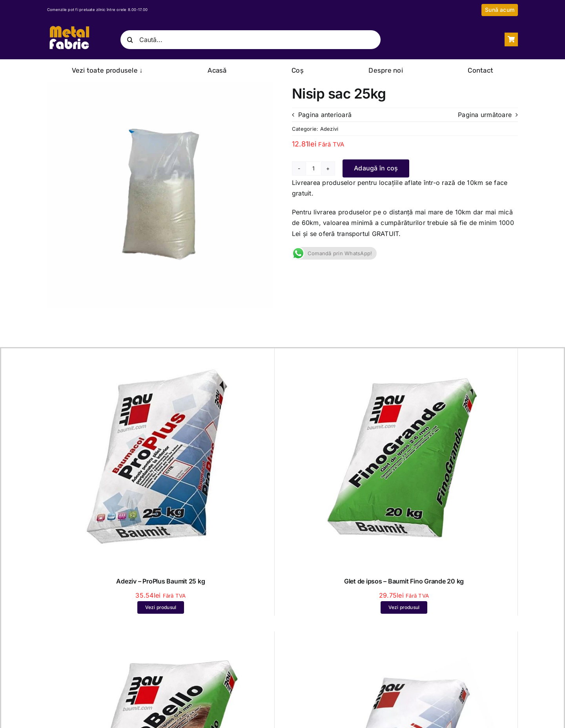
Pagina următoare (485, 115)
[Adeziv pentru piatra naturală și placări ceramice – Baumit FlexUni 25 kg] (404, 638)
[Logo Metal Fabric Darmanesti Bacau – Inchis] (69, 26)
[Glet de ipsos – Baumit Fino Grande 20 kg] (404, 355)
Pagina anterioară (325, 115)
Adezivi (329, 129)
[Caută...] (250, 40)
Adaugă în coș (376, 168)
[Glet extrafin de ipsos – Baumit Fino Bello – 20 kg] (161, 638)
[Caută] (130, 40)
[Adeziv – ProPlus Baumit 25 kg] (161, 355)
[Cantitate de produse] (313, 168)
